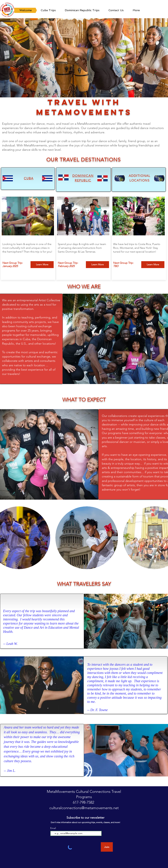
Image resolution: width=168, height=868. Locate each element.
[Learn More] (42, 265)
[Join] (107, 847)
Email (53, 828)
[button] (84, 58)
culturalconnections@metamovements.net (84, 808)
